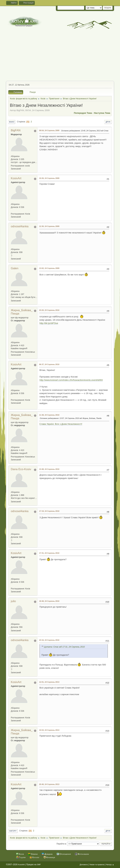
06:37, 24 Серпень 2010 (49, 364)
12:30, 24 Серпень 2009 (49, 226)
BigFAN (16, 130)
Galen (15, 268)
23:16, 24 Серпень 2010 (49, 640)
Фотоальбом (83, 854)
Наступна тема (102, 113)
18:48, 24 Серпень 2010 (49, 601)
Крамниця (51, 857)
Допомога (84, 865)
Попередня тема (83, 113)
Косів (21, 854)
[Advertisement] (60, 56)
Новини (34, 854)
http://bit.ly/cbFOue (49, 323)
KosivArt (16, 178)
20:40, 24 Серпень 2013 (49, 784)
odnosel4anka (20, 226)
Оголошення (65, 854)
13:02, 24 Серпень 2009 (49, 268)
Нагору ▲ (110, 865)
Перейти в (61, 844)
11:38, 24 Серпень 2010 (49, 415)
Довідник (49, 854)
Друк (108, 122)
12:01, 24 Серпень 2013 (49, 682)
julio (13, 601)
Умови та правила (97, 865)
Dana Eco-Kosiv (21, 469)
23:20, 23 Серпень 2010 (49, 310)
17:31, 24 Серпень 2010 (49, 553)
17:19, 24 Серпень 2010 (49, 511)
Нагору (13, 831)
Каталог (36, 857)
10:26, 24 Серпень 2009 (49, 178)
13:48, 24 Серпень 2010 (49, 469)
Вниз (12, 122)
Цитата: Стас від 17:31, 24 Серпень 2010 (64, 647)
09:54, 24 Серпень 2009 (49, 130)
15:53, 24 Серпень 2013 (49, 730)
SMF (39, 865)
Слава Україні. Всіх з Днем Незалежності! (61, 424)
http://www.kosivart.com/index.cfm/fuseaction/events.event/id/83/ (71, 380)
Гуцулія (22, 857)
